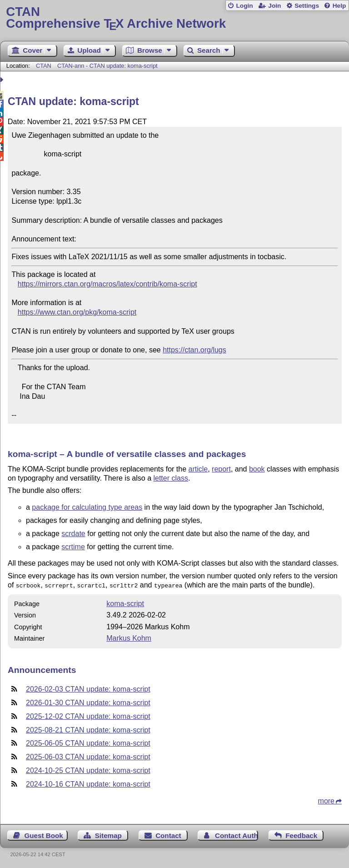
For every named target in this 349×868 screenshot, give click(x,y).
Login (244, 6)
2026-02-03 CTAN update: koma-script (88, 688)
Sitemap (108, 835)
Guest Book (44, 835)
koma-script (125, 603)
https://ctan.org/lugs (194, 350)
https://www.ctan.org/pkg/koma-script (77, 312)
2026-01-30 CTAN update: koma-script (88, 702)
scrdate (73, 534)
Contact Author (237, 835)
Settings (307, 6)
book (257, 469)
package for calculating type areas (87, 507)
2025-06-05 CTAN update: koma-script (88, 742)
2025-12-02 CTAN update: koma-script (88, 715)
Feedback (301, 835)
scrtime (73, 547)
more (326, 800)
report (221, 469)
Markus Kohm (129, 637)
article (198, 469)
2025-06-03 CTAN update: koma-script (88, 756)
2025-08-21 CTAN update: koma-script (88, 729)
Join (274, 6)
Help (339, 6)
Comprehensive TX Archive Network (174, 18)
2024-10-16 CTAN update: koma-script (88, 783)
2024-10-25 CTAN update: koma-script (88, 770)
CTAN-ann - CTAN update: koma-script (107, 66)
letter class (170, 478)
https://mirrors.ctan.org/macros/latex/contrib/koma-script (107, 284)
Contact (168, 835)
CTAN (44, 66)
